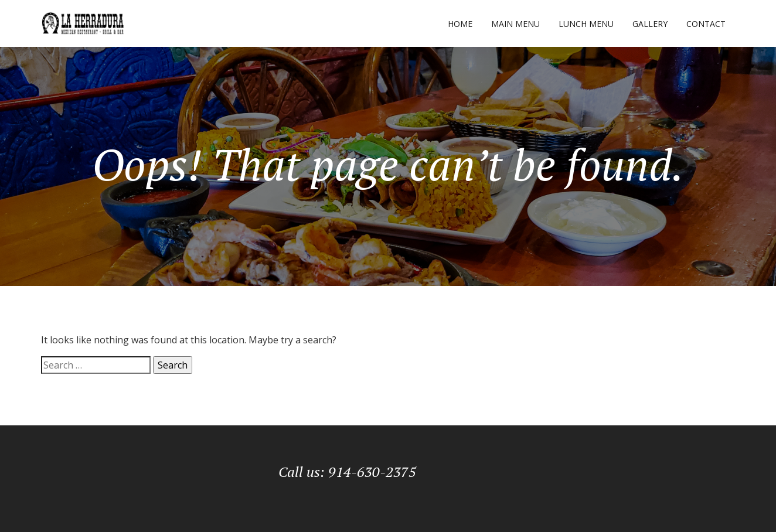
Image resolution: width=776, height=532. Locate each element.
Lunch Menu (586, 24)
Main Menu (515, 24)
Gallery (650, 24)
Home (460, 24)
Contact (706, 24)
